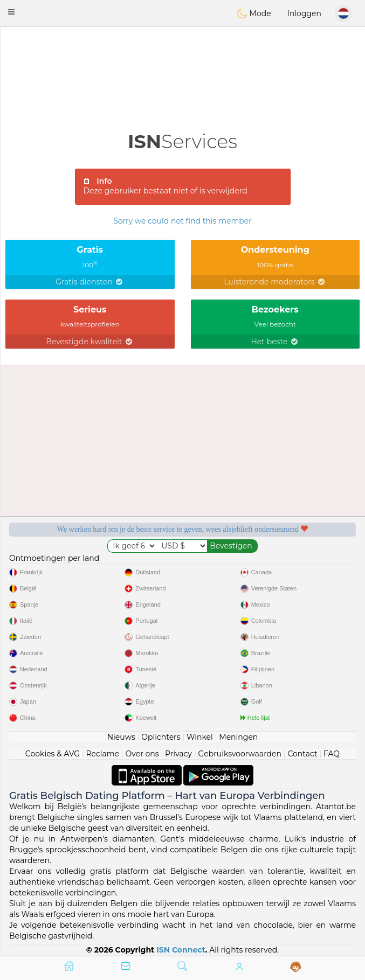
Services (182, 141)
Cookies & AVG (53, 754)
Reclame (102, 754)
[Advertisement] (182, 57)
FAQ (332, 754)
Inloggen (304, 13)
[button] (11, 12)
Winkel (200, 737)
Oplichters (161, 737)
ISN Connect (181, 950)
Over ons (142, 754)
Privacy (178, 754)
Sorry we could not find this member (182, 221)
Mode (254, 13)
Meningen (238, 737)
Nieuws (121, 737)
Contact (302, 754)
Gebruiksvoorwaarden (240, 754)
